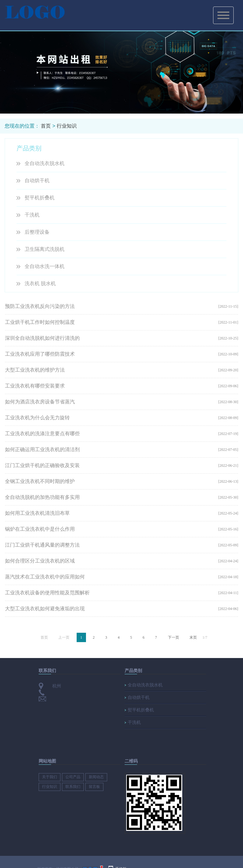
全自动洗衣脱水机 (45, 163)
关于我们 (50, 777)
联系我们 (73, 787)
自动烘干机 (37, 180)
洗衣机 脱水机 (40, 283)
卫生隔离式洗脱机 (45, 249)
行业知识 (67, 126)
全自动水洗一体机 (45, 266)
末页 (193, 637)
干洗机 (32, 215)
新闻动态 (96, 777)
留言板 (94, 787)
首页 (46, 126)
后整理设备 (37, 232)
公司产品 (73, 777)
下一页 (174, 637)
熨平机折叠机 (40, 198)
